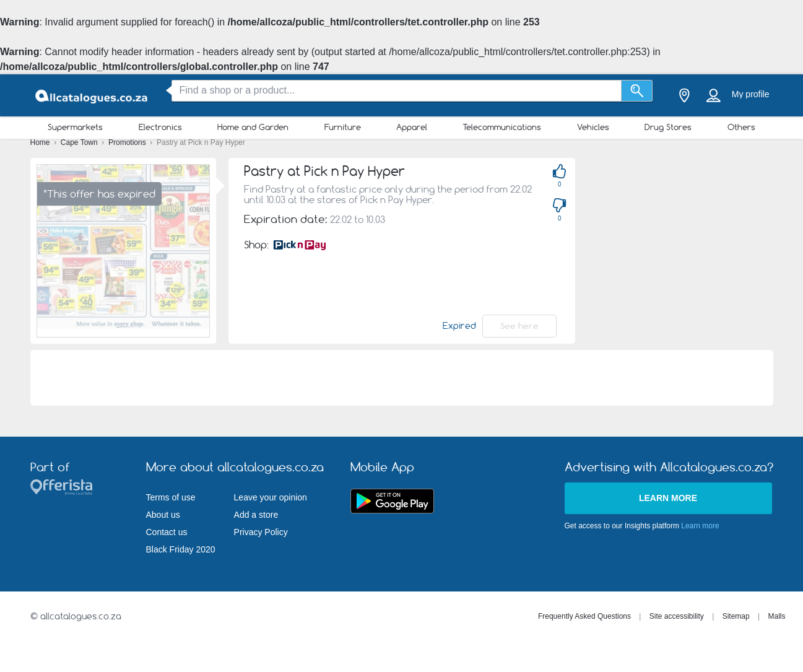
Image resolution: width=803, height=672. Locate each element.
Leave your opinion (271, 497)
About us (163, 515)
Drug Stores (668, 127)
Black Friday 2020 (181, 549)
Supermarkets (75, 127)
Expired (459, 326)
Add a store (256, 515)
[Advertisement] (695, 245)
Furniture (343, 127)
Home (41, 142)
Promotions (128, 142)
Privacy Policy (261, 532)
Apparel (412, 127)
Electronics (160, 127)
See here (519, 326)
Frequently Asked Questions (584, 616)
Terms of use (171, 497)
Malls (776, 616)
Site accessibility (677, 616)
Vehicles (593, 127)
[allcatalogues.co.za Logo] (92, 96)
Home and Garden (253, 127)
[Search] (637, 91)
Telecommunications (502, 127)
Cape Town (80, 142)
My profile (751, 94)
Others (741, 127)
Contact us (167, 532)
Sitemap (736, 616)
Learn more (668, 498)
